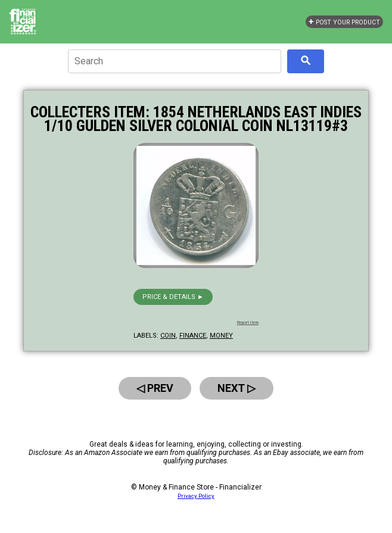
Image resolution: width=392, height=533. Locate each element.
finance (193, 336)
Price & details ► (173, 297)
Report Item (248, 323)
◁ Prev (155, 388)
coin (168, 336)
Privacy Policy (196, 496)
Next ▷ (237, 388)
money (221, 336)
